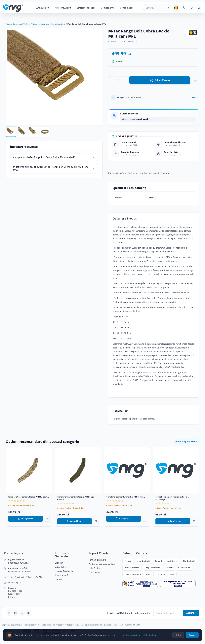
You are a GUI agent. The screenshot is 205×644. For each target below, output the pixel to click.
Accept (192, 635)
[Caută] (168, 8)
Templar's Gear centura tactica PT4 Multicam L (29, 497)
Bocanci (158, 561)
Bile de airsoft (189, 561)
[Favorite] (191, 8)
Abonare (191, 613)
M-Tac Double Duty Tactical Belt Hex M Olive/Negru (172, 498)
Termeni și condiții (97, 560)
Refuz (178, 635)
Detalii (194, 97)
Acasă (8, 24)
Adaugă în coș (25, 519)
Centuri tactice (57, 24)
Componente (108, 8)
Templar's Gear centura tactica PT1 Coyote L (126, 497)
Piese (172, 574)
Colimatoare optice (133, 574)
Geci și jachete (184, 568)
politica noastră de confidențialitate (140, 635)
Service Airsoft (62, 575)
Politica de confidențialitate (102, 564)
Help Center (94, 568)
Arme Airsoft (43, 8)
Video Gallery (61, 567)
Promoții (169, 568)
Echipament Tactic (86, 8)
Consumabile (127, 8)
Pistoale (128, 561)
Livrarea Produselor (64, 571)
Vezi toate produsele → (186, 441)
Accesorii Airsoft (63, 8)
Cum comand (95, 572)
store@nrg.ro (15, 582)
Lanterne (161, 574)
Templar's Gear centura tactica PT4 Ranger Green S (76, 498)
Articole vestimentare (40, 24)
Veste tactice (172, 561)
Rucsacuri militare (132, 568)
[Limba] (176, 8)
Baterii (149, 574)
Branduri (59, 563)
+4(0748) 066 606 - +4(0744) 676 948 (25, 577)
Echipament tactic (152, 568)
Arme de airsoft (143, 561)
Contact (58, 579)
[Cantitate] (118, 80)
